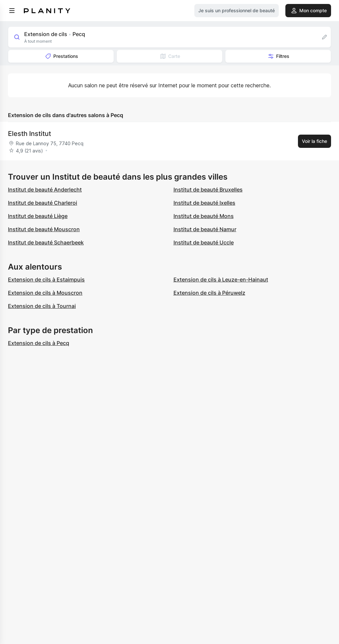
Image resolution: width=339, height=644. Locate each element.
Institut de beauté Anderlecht (45, 190)
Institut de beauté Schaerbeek (46, 242)
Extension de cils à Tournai (42, 306)
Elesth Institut (29, 134)
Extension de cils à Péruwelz (209, 293)
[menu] (12, 11)
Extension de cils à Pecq (39, 343)
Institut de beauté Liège (38, 216)
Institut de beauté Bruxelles (208, 190)
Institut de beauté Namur (205, 229)
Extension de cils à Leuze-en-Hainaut (221, 279)
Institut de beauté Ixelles (204, 203)
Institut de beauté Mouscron (44, 229)
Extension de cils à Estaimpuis (46, 279)
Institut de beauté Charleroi (43, 203)
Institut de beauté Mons (204, 216)
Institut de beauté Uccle (204, 242)
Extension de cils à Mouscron (45, 293)
